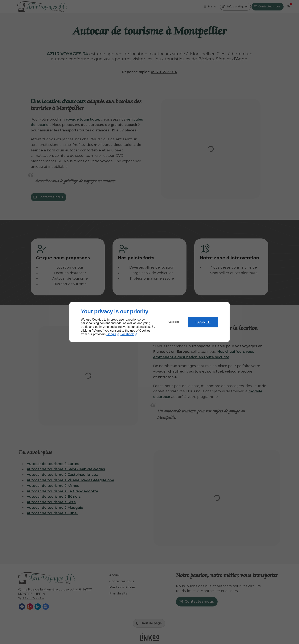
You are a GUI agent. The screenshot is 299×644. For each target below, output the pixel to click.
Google (111, 334)
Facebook (127, 334)
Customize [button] (174, 322)
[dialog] (149, 322)
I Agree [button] (203, 322)
